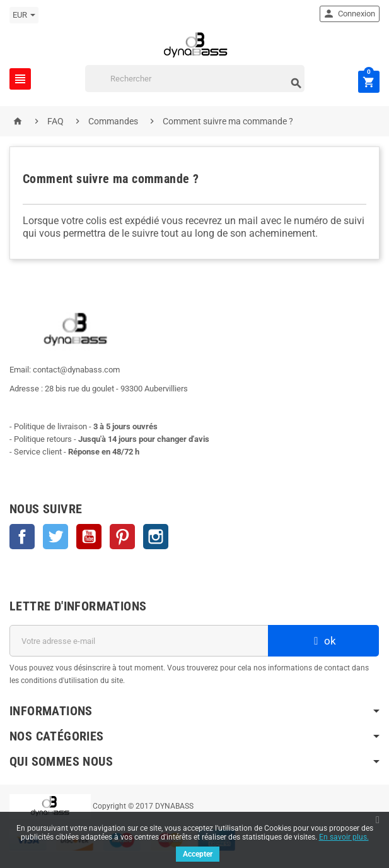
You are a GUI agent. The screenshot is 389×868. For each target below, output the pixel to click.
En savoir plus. (344, 837)
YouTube (89, 537)
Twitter (55, 537)
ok (323, 641)
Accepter (198, 854)
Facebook (22, 537)
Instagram (156, 537)
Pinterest (122, 537)
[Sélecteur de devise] (24, 15)
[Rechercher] (194, 79)
